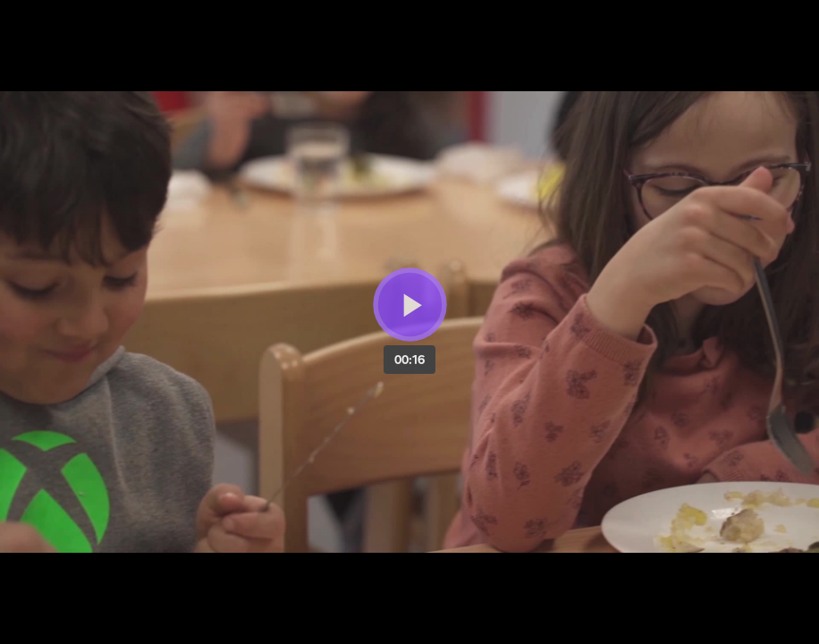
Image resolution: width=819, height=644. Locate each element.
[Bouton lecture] (410, 305)
